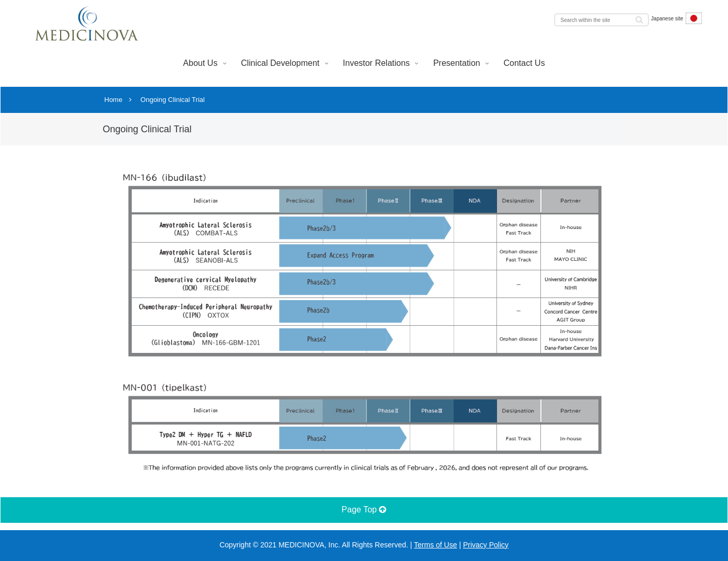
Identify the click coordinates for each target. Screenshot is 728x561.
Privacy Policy (486, 545)
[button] (639, 19)
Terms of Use (435, 545)
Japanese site (677, 19)
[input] (602, 20)
